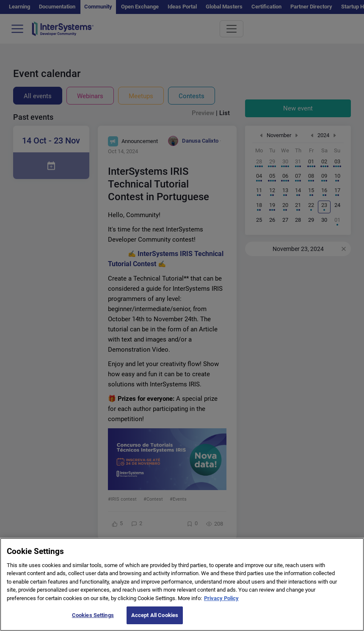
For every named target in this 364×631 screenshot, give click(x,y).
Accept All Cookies (155, 619)
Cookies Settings (93, 619)
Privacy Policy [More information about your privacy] (221, 601)
